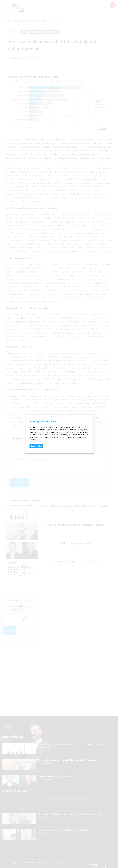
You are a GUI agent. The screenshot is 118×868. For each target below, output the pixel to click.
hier (40, 440)
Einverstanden (36, 446)
